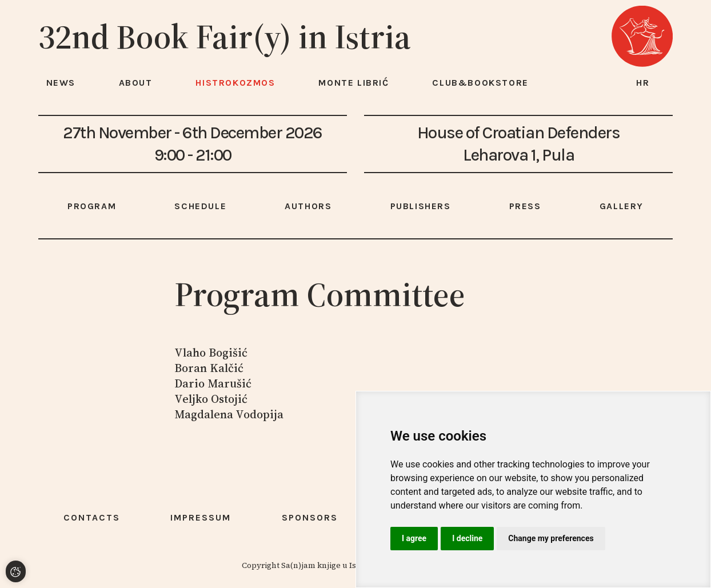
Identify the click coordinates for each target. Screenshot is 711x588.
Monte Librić (353, 83)
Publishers (421, 206)
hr (643, 83)
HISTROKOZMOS (235, 83)
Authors (308, 206)
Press (525, 206)
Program (92, 206)
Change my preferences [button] (551, 538)
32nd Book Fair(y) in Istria (225, 37)
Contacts (92, 517)
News (61, 83)
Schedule (200, 206)
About (136, 83)
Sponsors (310, 517)
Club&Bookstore (480, 83)
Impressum (201, 517)
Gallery (622, 206)
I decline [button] (467, 538)
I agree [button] (414, 538)
